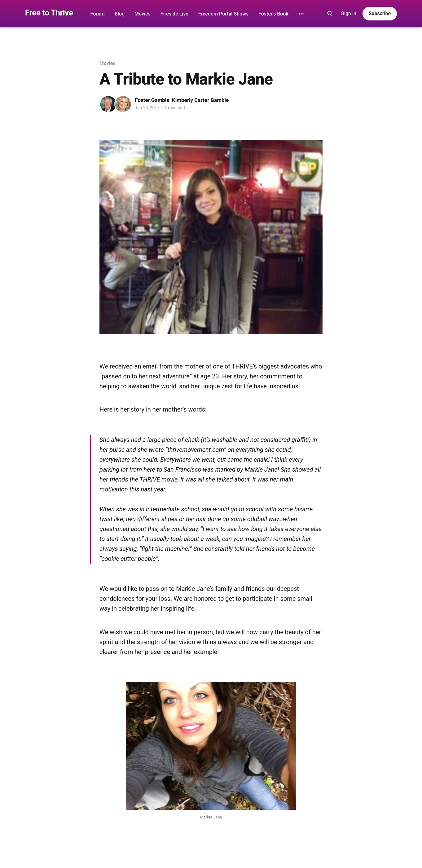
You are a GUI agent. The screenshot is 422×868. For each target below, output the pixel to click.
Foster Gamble (152, 100)
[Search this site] (330, 14)
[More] (301, 14)
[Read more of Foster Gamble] (108, 104)
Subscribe (380, 13)
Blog (120, 14)
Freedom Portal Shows (223, 14)
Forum (98, 14)
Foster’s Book (273, 14)
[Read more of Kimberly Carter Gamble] (123, 104)
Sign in (349, 13)
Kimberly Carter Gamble (200, 100)
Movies (143, 14)
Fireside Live (174, 14)
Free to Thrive (49, 13)
